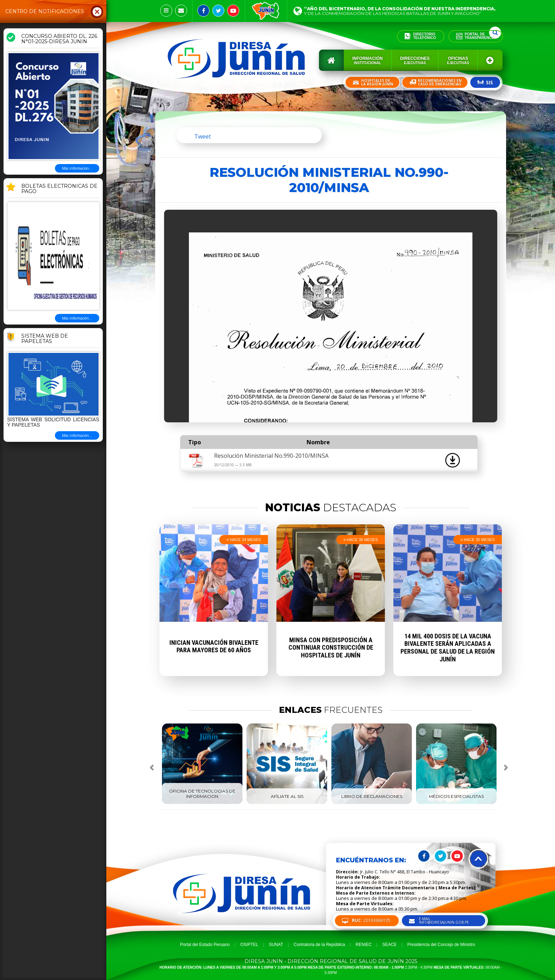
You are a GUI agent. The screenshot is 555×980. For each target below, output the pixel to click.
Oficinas (458, 60)
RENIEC (363, 945)
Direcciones (415, 60)
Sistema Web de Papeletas (45, 339)
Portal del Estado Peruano (205, 945)
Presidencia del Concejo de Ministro (441, 945)
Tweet (203, 136)
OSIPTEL (249, 945)
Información (368, 60)
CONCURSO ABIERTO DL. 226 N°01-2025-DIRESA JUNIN (59, 39)
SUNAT (276, 945)
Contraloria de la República (319, 945)
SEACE (390, 945)
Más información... (77, 168)
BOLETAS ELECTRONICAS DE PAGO (59, 189)
